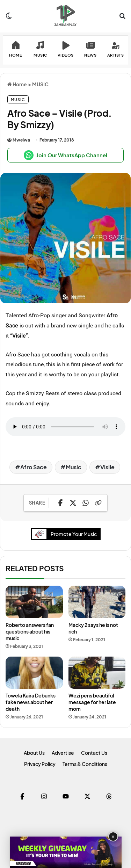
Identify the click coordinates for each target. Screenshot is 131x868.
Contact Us (94, 753)
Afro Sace (34, 467)
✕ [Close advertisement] (113, 837)
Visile (107, 467)
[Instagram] (44, 796)
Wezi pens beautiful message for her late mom (92, 702)
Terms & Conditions (85, 764)
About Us (34, 753)
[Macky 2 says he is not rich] (97, 602)
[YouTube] (66, 796)
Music (74, 467)
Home (17, 84)
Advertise (63, 753)
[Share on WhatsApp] (86, 503)
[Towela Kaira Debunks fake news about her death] (34, 673)
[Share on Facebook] (60, 503)
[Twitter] (87, 796)
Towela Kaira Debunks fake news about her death (31, 702)
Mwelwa (21, 140)
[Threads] (109, 796)
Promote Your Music (66, 534)
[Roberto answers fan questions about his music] (34, 602)
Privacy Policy (40, 764)
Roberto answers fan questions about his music (30, 631)
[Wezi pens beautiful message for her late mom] (97, 673)
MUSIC (40, 84)
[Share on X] (73, 503)
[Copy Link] (98, 503)
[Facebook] (22, 796)
